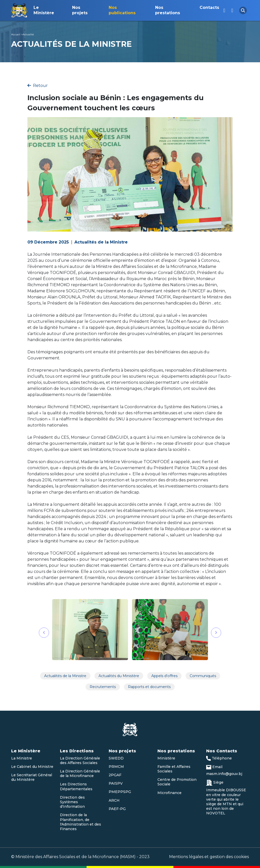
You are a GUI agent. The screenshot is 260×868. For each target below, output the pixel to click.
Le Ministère (44, 10)
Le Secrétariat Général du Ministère (32, 777)
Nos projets (80, 10)
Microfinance (169, 793)
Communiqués (203, 676)
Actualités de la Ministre (65, 676)
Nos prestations (168, 10)
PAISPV (116, 783)
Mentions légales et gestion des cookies (209, 857)
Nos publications (122, 10)
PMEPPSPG (120, 792)
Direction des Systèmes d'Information (72, 802)
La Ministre (22, 758)
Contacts (209, 7)
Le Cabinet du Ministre (32, 767)
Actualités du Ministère (119, 676)
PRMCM (116, 767)
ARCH (114, 800)
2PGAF (115, 775)
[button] (44, 633)
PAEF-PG (117, 809)
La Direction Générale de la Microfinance (80, 773)
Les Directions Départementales (76, 786)
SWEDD (116, 758)
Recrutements (103, 687)
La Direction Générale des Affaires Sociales (80, 760)
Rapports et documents (149, 687)
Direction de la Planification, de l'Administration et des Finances (80, 822)
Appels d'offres (164, 676)
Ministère (166, 758)
